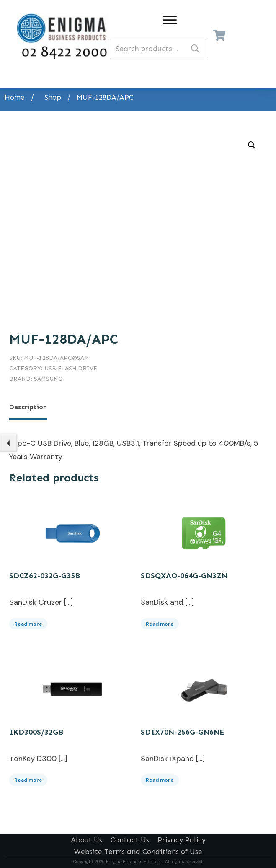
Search (195, 49)
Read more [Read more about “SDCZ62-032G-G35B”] (28, 621)
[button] (252, 145)
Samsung (48, 379)
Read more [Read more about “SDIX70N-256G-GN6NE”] (160, 778)
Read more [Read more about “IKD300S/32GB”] (28, 778)
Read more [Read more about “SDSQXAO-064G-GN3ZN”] (160, 621)
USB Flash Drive (71, 368)
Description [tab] (28, 407)
